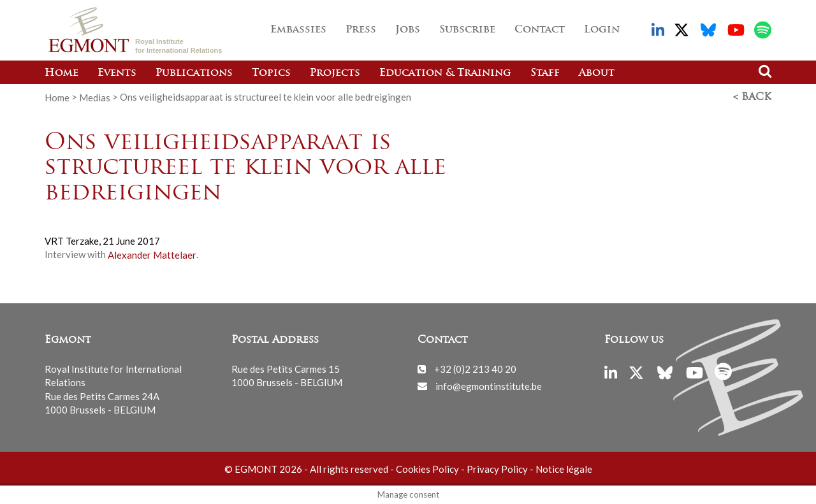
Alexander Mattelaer (152, 254)
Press (361, 30)
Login (602, 30)
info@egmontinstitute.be (489, 385)
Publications (194, 73)
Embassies (298, 30)
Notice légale (564, 469)
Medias (95, 97)
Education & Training (445, 73)
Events (117, 73)
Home (62, 73)
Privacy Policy (497, 469)
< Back (752, 97)
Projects (335, 73)
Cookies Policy (427, 469)
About (597, 73)
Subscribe (467, 30)
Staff (545, 73)
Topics (271, 73)
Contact (540, 30)
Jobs (408, 30)
